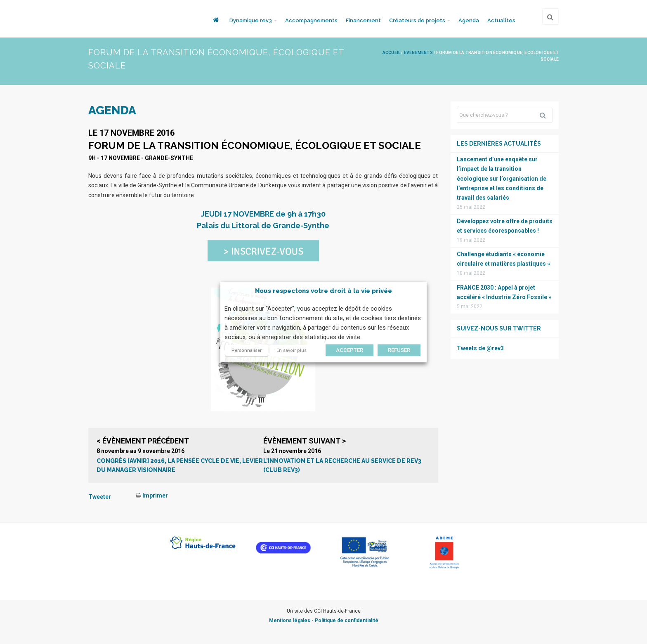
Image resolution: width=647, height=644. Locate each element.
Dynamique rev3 (251, 20)
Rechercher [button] (546, 115)
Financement (363, 20)
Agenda (469, 20)
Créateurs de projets (417, 20)
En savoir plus (292, 350)
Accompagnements (311, 20)
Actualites (501, 20)
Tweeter (100, 497)
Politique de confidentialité (347, 620)
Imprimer (152, 495)
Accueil (391, 53)
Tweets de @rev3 (480, 348)
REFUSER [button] (399, 350)
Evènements (418, 53)
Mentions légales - (292, 620)
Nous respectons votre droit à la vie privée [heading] (323, 291)
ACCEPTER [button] (349, 350)
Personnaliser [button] (247, 350)
